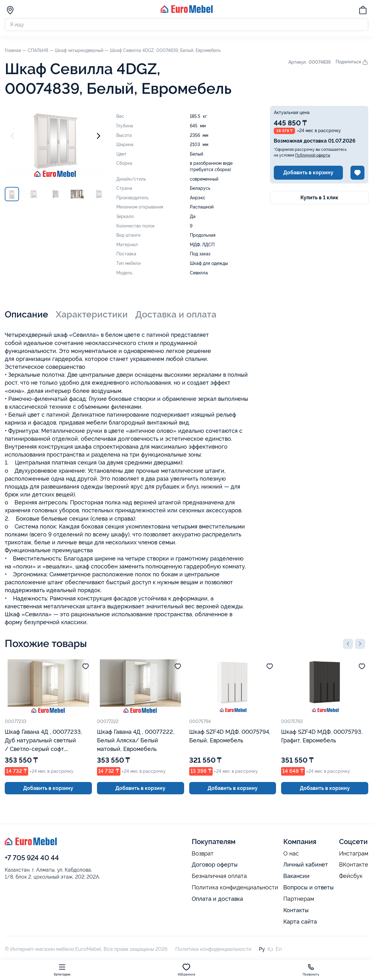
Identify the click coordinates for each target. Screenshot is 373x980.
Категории (62, 970)
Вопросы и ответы (309, 887)
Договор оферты (215, 865)
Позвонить (311, 970)
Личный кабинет (306, 865)
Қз (270, 949)
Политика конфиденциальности (235, 887)
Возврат (203, 854)
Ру (262, 949)
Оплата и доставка (217, 899)
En (279, 949)
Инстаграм (354, 854)
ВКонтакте (354, 865)
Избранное (186, 970)
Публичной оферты (313, 155)
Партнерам (299, 899)
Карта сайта (300, 922)
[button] (348, 644)
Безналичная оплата (219, 876)
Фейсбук (351, 876)
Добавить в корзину (308, 173)
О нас (291, 854)
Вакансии (296, 876)
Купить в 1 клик (319, 198)
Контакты (296, 910)
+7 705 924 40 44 (32, 858)
